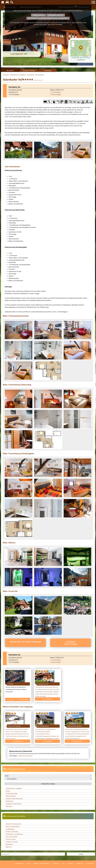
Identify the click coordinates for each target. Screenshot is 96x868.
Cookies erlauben (39, 15)
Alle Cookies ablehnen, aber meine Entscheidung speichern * (48, 18)
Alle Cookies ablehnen (56, 15)
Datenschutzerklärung (75, 11)
